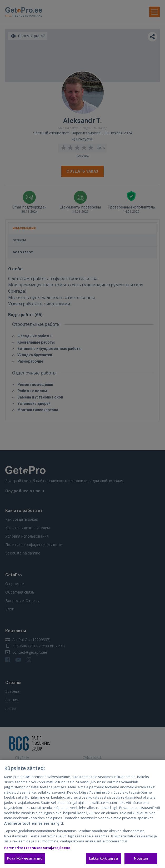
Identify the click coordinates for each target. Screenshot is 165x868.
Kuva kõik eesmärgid (25, 860)
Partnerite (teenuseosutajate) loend (37, 849)
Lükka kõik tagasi (104, 860)
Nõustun (141, 860)
